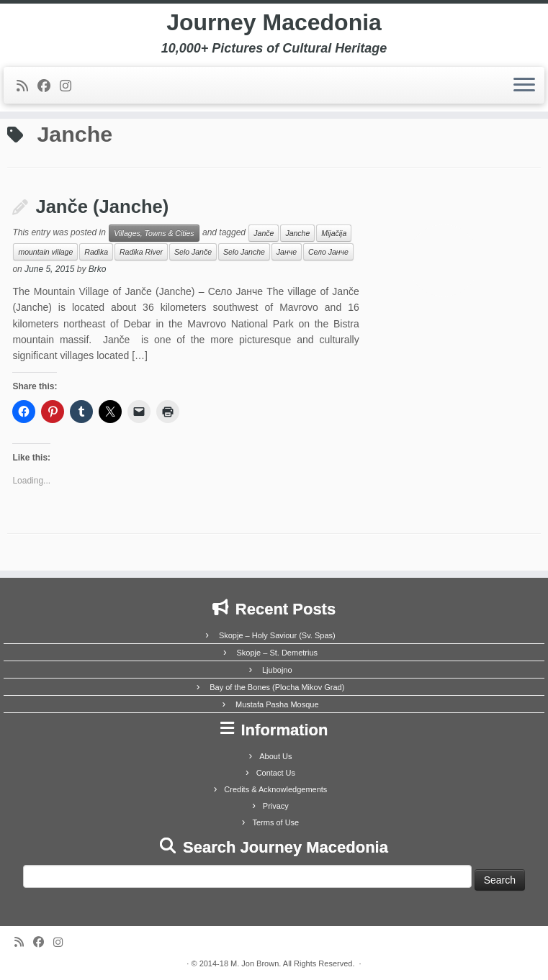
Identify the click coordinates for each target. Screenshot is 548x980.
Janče (264, 233)
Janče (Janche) (102, 207)
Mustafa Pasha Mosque (277, 704)
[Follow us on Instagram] (70, 86)
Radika (96, 252)
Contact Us (276, 773)
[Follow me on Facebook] (49, 86)
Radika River (141, 252)
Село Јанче (328, 252)
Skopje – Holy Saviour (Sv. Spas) (277, 635)
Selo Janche (244, 252)
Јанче (287, 252)
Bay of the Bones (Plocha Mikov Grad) (277, 687)
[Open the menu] (524, 86)
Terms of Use (275, 822)
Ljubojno (277, 670)
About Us (275, 756)
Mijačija (334, 233)
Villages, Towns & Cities (154, 233)
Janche (297, 233)
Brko (98, 269)
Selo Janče (193, 252)
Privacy (276, 806)
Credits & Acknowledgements (275, 789)
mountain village (45, 252)
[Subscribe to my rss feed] (27, 86)
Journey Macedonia (274, 22)
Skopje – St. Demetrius (278, 653)
